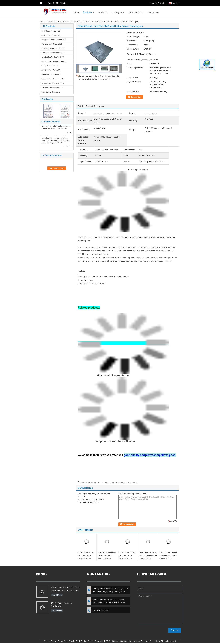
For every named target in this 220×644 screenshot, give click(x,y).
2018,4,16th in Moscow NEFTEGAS (62, 604)
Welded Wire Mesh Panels (51, 83)
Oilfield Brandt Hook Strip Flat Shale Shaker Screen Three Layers (86, 557)
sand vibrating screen (108, 482)
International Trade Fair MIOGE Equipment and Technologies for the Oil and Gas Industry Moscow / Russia (65, 589)
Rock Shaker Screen (49, 31)
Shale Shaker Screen (49, 35)
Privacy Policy (50, 641)
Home (76, 12)
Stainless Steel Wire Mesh (51, 79)
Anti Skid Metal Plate (49, 70)
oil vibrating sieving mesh (128, 482)
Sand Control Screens (50, 92)
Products (88, 12)
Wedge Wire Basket (49, 66)
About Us (103, 12)
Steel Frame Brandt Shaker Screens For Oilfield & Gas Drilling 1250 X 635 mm (148, 559)
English (175, 3)
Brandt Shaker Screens (68, 21)
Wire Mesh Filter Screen (51, 88)
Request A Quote (157, 3)
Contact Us (153, 12)
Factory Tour (118, 12)
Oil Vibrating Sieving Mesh (51, 57)
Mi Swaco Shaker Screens (51, 48)
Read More (57, 595)
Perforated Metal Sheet (50, 74)
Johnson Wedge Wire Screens (53, 61)
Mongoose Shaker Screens (52, 40)
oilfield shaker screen (91, 482)
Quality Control (136, 12)
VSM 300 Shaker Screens (51, 53)
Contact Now (136, 97)
